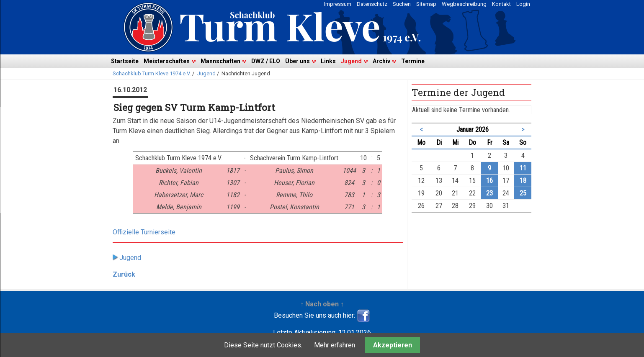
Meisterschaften (167, 61)
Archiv (381, 61)
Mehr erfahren (335, 345)
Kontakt (501, 4)
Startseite (125, 61)
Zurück (124, 274)
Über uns (298, 61)
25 (523, 193)
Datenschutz (372, 4)
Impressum (338, 4)
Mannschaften (220, 61)
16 (489, 181)
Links (328, 61)
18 (523, 181)
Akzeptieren (393, 345)
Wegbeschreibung (464, 4)
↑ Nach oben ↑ (322, 304)
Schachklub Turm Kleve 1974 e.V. (152, 73)
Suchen (402, 4)
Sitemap (426, 4)
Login (523, 4)
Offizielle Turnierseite (144, 232)
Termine (413, 61)
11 (523, 168)
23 (489, 193)
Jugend (351, 61)
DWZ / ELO (266, 61)
